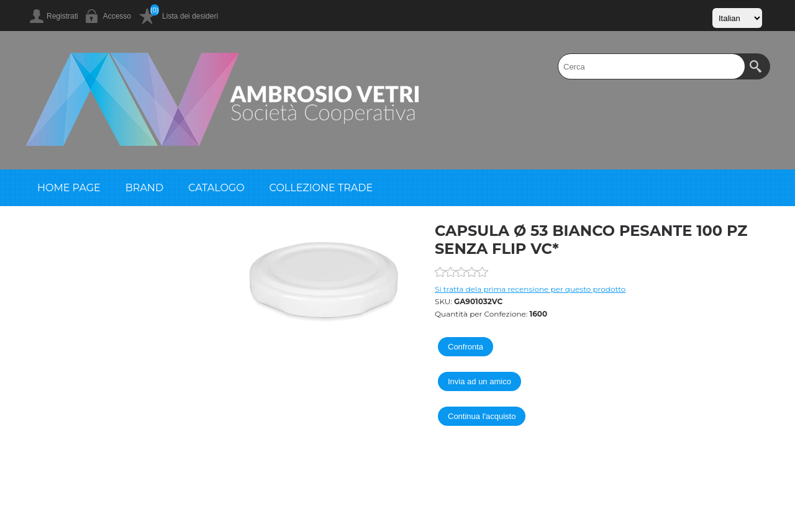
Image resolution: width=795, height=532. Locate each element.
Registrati (62, 16)
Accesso (117, 16)
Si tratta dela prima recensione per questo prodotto (530, 289)
